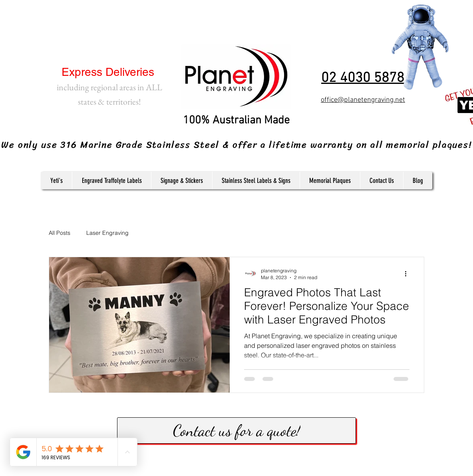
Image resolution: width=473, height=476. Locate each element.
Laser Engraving (107, 233)
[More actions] (408, 274)
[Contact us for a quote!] (236, 430)
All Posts (60, 233)
